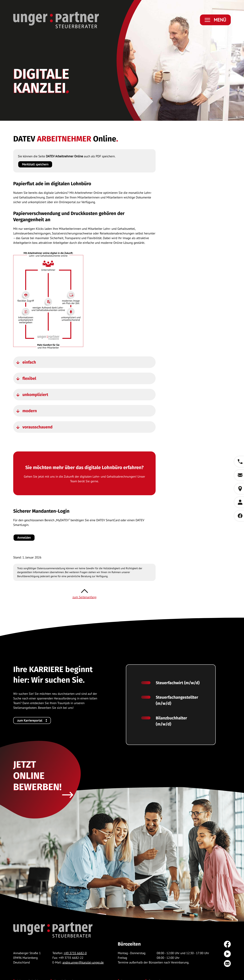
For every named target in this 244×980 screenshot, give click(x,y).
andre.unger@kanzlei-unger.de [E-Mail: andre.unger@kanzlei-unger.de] (83, 962)
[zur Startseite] (56, 20)
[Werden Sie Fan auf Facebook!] (239, 516)
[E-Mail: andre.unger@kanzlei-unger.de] (239, 475)
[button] (239, 461)
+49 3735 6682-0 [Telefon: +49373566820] (75, 953)
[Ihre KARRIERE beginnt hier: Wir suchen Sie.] (32, 720)
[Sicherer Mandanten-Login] (24, 538)
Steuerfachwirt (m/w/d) (178, 683)
